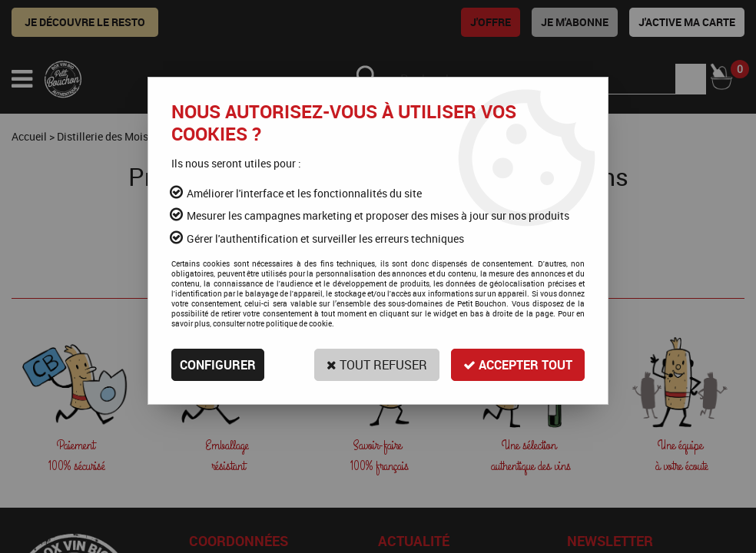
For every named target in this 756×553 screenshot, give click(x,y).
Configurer (218, 365)
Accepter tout (518, 365)
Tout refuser (377, 365)
